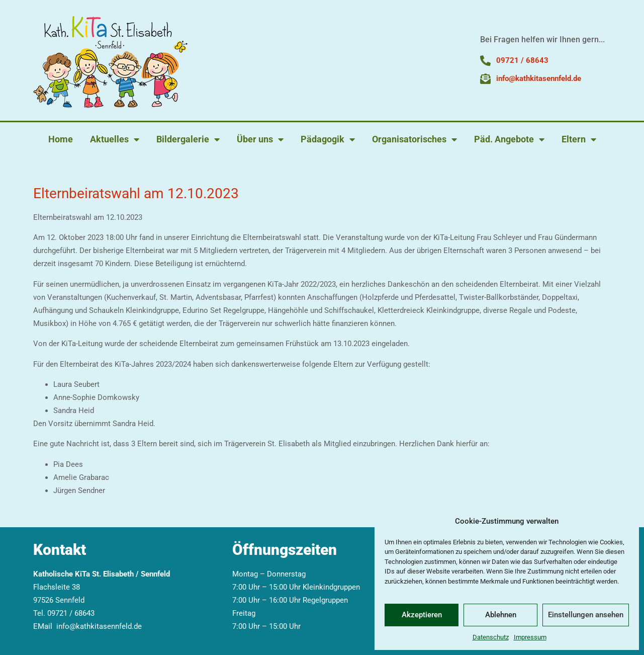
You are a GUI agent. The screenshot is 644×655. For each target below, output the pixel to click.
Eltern (579, 139)
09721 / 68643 (71, 613)
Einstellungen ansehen (586, 615)
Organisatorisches (415, 139)
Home (61, 139)
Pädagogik (328, 139)
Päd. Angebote (509, 139)
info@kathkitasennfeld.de (99, 626)
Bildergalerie (188, 139)
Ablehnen (501, 615)
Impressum (530, 637)
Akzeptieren (422, 615)
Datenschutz (491, 637)
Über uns (260, 139)
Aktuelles (115, 139)
